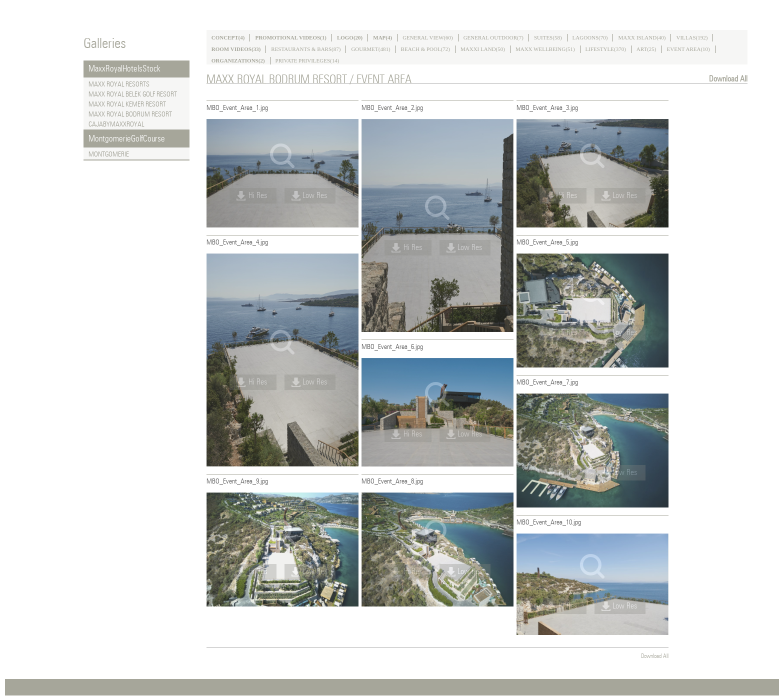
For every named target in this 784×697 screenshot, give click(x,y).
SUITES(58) (548, 37)
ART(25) (646, 49)
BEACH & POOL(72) (425, 49)
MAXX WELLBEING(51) (545, 49)
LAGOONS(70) (590, 37)
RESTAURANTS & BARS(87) (306, 49)
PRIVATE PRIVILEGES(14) (307, 60)
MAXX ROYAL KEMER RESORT (127, 104)
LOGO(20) (350, 37)
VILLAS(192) (692, 37)
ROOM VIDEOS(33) (236, 49)
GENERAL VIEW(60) (428, 37)
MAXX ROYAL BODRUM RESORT (130, 114)
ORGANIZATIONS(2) (238, 60)
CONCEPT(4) (228, 37)
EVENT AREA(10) (688, 49)
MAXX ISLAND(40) (642, 37)
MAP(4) (382, 37)
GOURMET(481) (370, 49)
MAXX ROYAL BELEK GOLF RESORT (133, 94)
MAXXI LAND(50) (483, 49)
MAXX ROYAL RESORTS (119, 84)
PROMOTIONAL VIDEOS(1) (291, 37)
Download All (728, 79)
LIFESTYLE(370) (606, 49)
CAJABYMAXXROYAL (116, 124)
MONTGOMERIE (109, 154)
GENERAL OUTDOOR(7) (493, 37)
